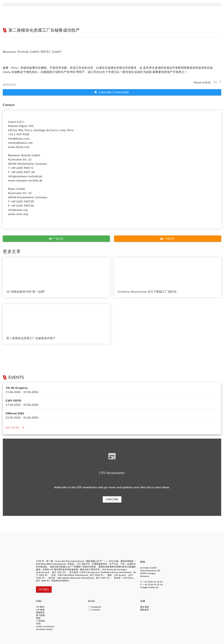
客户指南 (40, 615)
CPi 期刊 (40, 607)
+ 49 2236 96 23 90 (153, 582)
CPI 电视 (40, 610)
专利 (38, 624)
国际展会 (40, 612)
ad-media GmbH (148, 568)
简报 (38, 618)
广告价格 (40, 621)
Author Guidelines (45, 626)
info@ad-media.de (149, 587)
